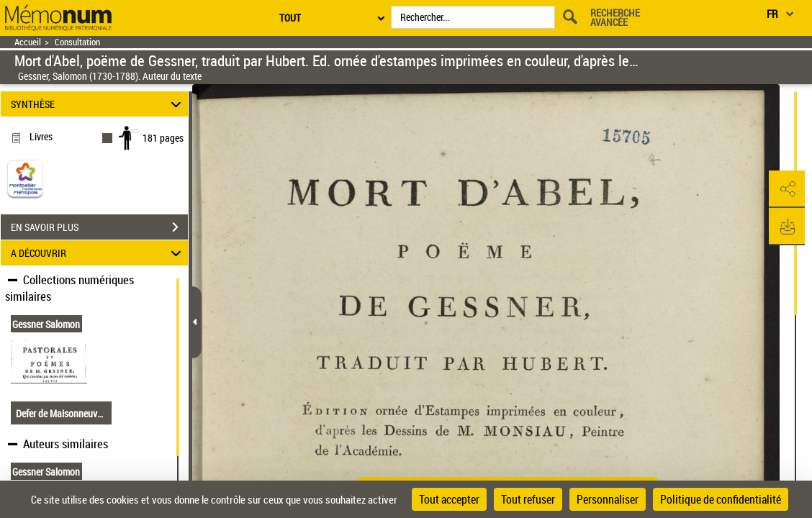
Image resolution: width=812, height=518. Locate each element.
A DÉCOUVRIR (98, 253)
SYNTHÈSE (98, 104)
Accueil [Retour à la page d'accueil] (28, 42)
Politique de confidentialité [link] (721, 499)
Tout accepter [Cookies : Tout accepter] (449, 499)
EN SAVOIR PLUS (99, 227)
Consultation (77, 42)
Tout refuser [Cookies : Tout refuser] (528, 499)
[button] (787, 189)
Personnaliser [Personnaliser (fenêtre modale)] (608, 499)
